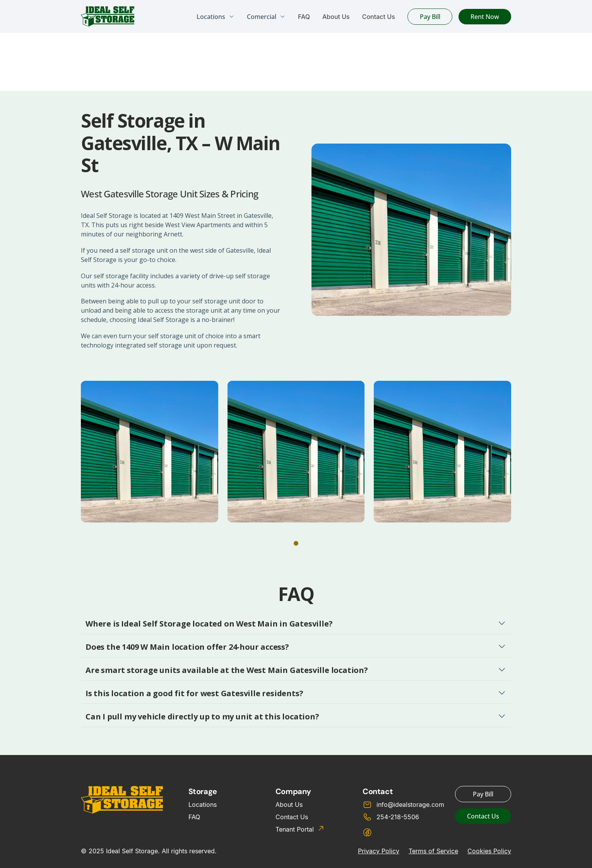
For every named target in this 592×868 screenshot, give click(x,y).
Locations (203, 805)
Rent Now (485, 17)
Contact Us (379, 17)
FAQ (304, 17)
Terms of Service (433, 851)
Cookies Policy (489, 851)
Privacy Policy (379, 851)
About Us (336, 17)
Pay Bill (430, 17)
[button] (296, 543)
